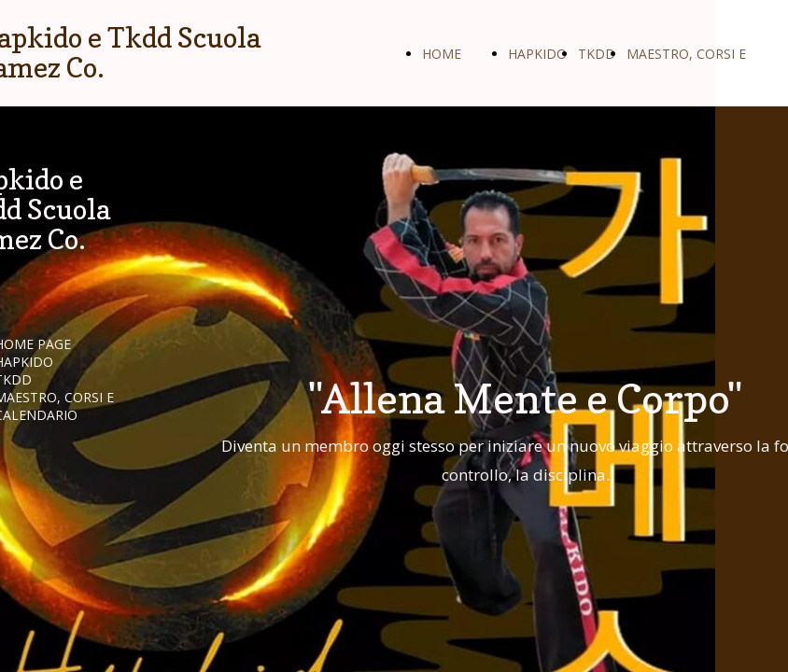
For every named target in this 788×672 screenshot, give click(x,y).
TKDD (597, 54)
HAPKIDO (537, 54)
